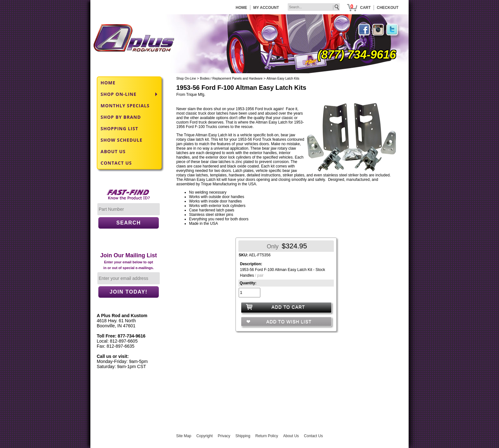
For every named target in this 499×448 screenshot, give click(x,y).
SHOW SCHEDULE (122, 140)
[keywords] (314, 7)
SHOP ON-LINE (119, 94)
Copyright (204, 436)
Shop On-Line (186, 78)
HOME (242, 8)
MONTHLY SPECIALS (125, 106)
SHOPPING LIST (119, 128)
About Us (291, 436)
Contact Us (313, 436)
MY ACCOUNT (266, 8)
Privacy (224, 436)
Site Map (184, 436)
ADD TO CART (288, 307)
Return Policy (267, 436)
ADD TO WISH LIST (288, 322)
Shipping (243, 436)
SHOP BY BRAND (121, 117)
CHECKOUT (388, 8)
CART (365, 8)
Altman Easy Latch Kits (283, 78)
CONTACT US (116, 163)
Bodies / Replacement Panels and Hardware (231, 78)
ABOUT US (113, 151)
